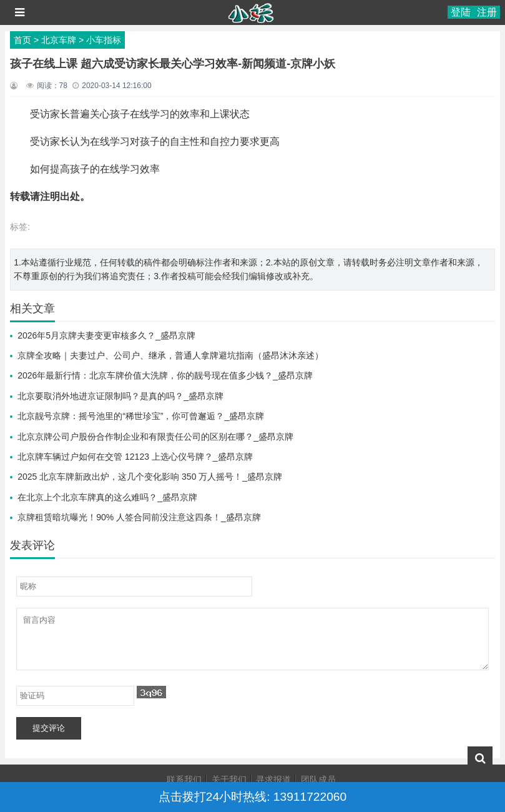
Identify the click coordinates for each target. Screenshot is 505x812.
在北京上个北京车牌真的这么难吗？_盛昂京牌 (107, 497)
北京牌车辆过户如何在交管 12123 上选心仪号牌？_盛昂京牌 (135, 457)
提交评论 (49, 728)
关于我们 (229, 780)
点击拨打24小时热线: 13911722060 (253, 797)
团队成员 (318, 780)
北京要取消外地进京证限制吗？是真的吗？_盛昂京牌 (120, 396)
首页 (22, 40)
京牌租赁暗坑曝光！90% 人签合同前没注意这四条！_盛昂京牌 (139, 517)
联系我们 (184, 780)
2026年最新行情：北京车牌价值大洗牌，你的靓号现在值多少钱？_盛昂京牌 (165, 375)
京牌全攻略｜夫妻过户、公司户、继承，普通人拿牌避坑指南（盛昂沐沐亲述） (170, 355)
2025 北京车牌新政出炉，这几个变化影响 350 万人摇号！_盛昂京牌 (150, 477)
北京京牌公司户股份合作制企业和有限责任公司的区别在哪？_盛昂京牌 (155, 437)
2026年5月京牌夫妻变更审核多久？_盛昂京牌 (106, 335)
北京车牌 (59, 40)
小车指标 (104, 40)
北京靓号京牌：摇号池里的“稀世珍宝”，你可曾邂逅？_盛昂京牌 (141, 416)
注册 (487, 12)
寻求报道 (273, 780)
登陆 (461, 12)
